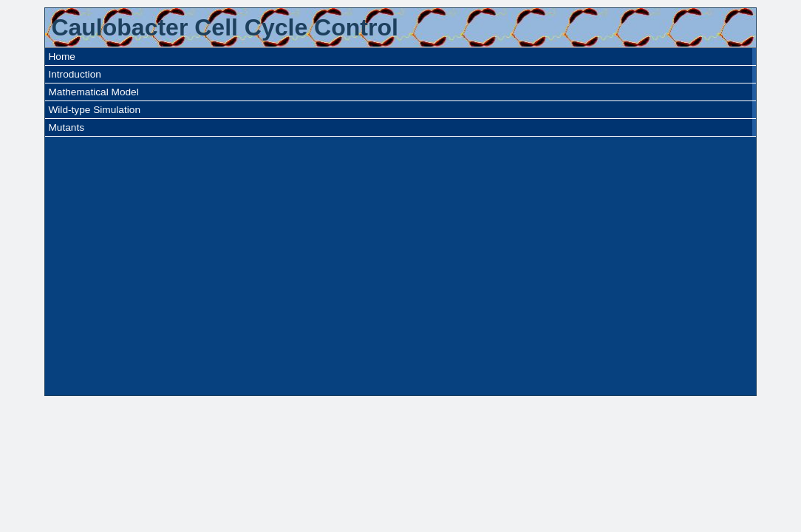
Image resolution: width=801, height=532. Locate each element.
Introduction (74, 74)
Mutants (66, 127)
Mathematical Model (93, 92)
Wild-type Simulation (94, 110)
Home (61, 57)
